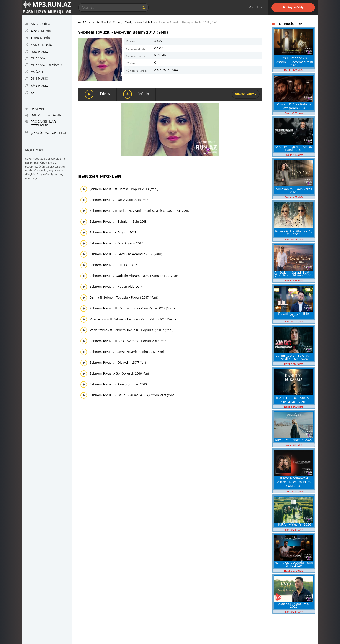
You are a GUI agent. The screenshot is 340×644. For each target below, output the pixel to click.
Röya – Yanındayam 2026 (294, 440)
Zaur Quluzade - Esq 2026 (294, 605)
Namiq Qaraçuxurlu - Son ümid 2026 (294, 564)
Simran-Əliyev (246, 94)
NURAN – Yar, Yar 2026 (294, 525)
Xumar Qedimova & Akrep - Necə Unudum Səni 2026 (294, 482)
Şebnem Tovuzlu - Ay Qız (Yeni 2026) (294, 149)
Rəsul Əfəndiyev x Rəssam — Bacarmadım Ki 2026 (294, 62)
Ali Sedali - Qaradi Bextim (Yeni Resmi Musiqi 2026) (294, 274)
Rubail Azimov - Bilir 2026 (294, 315)
